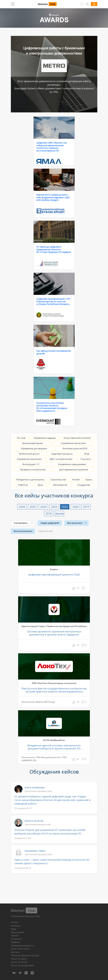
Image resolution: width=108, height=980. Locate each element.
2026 (22, 507)
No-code (21, 438)
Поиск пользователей (22, 965)
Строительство (58, 480)
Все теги (15, 952)
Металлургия (60, 485)
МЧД (87, 454)
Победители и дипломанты (30, 480)
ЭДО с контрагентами (61, 459)
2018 (49, 514)
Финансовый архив (32, 443)
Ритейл (76, 480)
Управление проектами (73, 443)
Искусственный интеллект (77, 438)
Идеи (14, 929)
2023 (54, 507)
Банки (89, 480)
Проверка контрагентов (33, 470)
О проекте (16, 939)
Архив (59, 514)
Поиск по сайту (19, 959)
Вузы (40, 485)
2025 (33, 507)
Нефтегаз (23, 485)
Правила (15, 942)
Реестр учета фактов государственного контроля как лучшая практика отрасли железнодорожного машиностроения (54, 690)
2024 (43, 507)
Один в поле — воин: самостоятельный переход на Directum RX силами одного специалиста (52, 861)
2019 (86, 507)
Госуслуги (86, 459)
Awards (15, 935)
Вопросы (16, 926)
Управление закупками (29, 459)
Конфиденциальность (22, 945)
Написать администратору (25, 955)
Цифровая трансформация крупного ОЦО (54, 575)
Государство (84, 485)
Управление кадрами (45, 438)
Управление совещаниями (72, 464)
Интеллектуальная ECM (75, 448)
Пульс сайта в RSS (20, 949)
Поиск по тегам (19, 962)
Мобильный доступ (29, 454)
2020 (75, 507)
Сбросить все (46, 531)
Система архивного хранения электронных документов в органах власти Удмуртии (54, 633)
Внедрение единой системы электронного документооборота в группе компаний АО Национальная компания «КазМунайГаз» (54, 747)
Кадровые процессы (62, 454)
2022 (65, 507)
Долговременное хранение (74, 470)
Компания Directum (24, 916)
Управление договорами (34, 448)
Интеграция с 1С (31, 464)
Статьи (14, 922)
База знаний (17, 932)
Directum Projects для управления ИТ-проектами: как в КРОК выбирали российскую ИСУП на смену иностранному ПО (50, 832)
